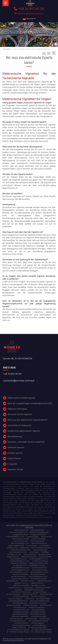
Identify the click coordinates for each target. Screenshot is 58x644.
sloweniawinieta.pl (19, 576)
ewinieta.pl (34, 552)
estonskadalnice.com (18, 552)
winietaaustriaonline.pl (18, 601)
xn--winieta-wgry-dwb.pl (41, 632)
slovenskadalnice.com (19, 572)
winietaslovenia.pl (38, 612)
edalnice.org (13, 548)
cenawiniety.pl (33, 537)
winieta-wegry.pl (38, 596)
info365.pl (45, 552)
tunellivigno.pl (12, 581)
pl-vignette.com (20, 565)
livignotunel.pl (13, 557)
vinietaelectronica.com (34, 590)
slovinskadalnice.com (40, 572)
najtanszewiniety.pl (18, 563)
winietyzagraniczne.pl (21, 625)
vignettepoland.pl (43, 588)
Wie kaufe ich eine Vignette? (20, 414)
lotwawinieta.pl (45, 557)
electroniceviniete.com (21, 550)
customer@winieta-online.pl (29, 14)
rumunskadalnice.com (20, 570)
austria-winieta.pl (21, 530)
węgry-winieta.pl (19, 627)
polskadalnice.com (37, 565)
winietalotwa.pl (20, 607)
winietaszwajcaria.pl (20, 616)
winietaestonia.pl (30, 605)
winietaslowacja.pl (20, 614)
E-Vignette (12, 464)
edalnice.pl (25, 548)
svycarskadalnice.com (38, 576)
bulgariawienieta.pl (20, 534)
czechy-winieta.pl (38, 539)
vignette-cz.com (21, 583)
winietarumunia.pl (20, 612)
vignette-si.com (15, 588)
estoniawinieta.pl (40, 550)
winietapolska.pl (38, 610)
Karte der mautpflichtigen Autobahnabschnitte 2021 (30, 403)
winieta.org (29, 599)
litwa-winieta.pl (30, 554)
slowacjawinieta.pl (38, 574)
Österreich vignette (16, 447)
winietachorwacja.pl (38, 603)
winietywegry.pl (37, 623)
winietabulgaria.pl (20, 603)
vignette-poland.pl (21, 585)
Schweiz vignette (15, 453)
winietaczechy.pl (14, 605)
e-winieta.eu (45, 545)
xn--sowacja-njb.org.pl (37, 627)
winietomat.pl (31, 619)
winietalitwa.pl (46, 605)
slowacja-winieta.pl (20, 574)
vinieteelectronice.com (21, 592)
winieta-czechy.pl (30, 594)
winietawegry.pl (16, 619)
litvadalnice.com (14, 554)
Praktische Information (17, 409)
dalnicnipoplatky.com (20, 543)
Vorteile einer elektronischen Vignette (24, 431)
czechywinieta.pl (21, 541)
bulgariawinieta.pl (38, 534)
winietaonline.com (21, 610)
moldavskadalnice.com (20, 561)
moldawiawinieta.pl (40, 561)
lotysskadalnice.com (18, 559)
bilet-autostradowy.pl (18, 532)
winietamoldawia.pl (37, 607)
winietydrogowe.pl (18, 621)
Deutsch (29, 19)
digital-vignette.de (16, 545)
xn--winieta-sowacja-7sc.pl (18, 632)
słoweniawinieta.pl (38, 579)
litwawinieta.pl (45, 554)
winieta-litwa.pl (46, 594)
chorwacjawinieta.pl (20, 539)
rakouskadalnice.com (20, 568)
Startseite (7, 49)
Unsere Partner (14, 459)
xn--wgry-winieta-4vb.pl (41, 630)
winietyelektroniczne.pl (38, 621)
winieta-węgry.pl (15, 599)
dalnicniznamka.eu (39, 543)
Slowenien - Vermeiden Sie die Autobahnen (26, 442)
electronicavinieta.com (41, 548)
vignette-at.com (28, 581)
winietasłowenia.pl (38, 616)
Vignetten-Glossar (15, 470)
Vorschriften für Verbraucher (19, 425)
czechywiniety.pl (37, 541)
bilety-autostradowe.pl (39, 532)
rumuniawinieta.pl (39, 568)
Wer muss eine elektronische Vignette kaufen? (28, 420)
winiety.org (44, 619)
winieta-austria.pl (13, 594)
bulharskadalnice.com (15, 537)
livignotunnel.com (29, 557)
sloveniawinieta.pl (40, 570)
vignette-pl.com (37, 583)
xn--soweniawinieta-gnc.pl (18, 630)
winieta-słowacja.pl (21, 596)
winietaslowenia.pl (38, 614)
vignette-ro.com (38, 585)
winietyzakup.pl (39, 625)
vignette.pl (28, 588)
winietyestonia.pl (21, 623)
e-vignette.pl (32, 545)
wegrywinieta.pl (40, 592)
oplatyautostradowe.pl (38, 563)
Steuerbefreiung (15, 437)
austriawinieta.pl (37, 530)
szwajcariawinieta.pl (20, 579)
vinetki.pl (18, 590)
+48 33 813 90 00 (29, 9)
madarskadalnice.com (39, 559)
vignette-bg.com (44, 581)
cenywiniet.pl (47, 537)
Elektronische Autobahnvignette (21, 398)
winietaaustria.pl (43, 599)
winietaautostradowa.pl (40, 601)
